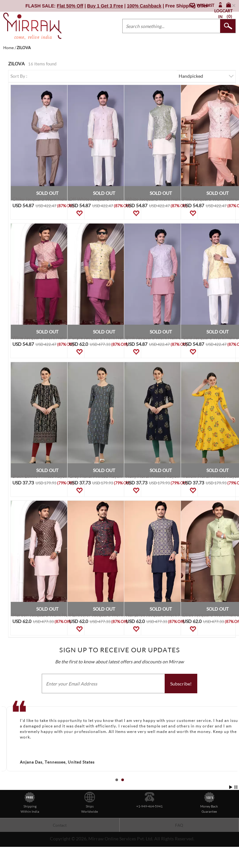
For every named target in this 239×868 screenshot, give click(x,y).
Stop (236, 787)
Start (231, 787)
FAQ (179, 825)
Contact (60, 825)
